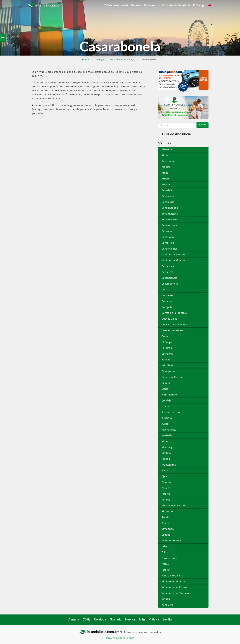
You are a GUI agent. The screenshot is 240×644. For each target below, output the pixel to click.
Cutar (165, 336)
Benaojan (167, 231)
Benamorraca (169, 225)
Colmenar (167, 295)
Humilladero (169, 395)
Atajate (166, 184)
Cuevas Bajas (169, 319)
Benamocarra (169, 219)
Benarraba (168, 237)
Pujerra (166, 500)
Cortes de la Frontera (174, 313)
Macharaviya (169, 430)
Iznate (165, 406)
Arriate (165, 179)
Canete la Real (170, 249)
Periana (166, 488)
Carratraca (168, 266)
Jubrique (167, 418)
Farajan (166, 360)
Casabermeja (169, 278)
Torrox (165, 564)
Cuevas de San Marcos (175, 325)
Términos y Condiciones (120, 638)
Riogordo (167, 511)
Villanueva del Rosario (175, 587)
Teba (164, 546)
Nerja (165, 470)
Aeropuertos (152, 5)
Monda (166, 459)
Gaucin (166, 383)
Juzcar (165, 424)
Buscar (202, 125)
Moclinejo (167, 447)
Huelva (130, 619)
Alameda (167, 149)
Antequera (168, 161)
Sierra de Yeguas (171, 541)
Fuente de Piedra (172, 377)
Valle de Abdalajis (172, 576)
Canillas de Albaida (173, 260)
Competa (167, 307)
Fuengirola (168, 371)
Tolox (165, 552)
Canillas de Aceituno (174, 254)
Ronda (165, 517)
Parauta (166, 482)
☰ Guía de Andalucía (116, 5)
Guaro (165, 389)
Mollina (166, 453)
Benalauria (168, 202)
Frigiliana (167, 365)
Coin (164, 289)
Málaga (154, 619)
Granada (116, 619)
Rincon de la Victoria (174, 505)
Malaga (100, 59)
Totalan (166, 570)
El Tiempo (199, 5)
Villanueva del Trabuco (175, 593)
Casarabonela (170, 284)
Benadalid (168, 190)
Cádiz (86, 619)
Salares (166, 523)
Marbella (167, 435)
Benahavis (168, 196)
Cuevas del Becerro (173, 330)
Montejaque (169, 465)
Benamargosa (170, 214)
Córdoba (100, 619)
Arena (165, 173)
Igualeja (166, 400)
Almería (74, 619)
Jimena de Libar (171, 412)
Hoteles (136, 5)
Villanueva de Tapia (173, 581)
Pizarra (166, 494)
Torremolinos (169, 558)
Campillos (168, 243)
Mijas (165, 441)
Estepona (167, 354)
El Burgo (167, 348)
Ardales (166, 167)
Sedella (166, 535)
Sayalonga (168, 529)
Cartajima (167, 272)
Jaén (142, 619)
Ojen (164, 476)
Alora (165, 155)
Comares (167, 301)
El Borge (167, 342)
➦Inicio (86, 59)
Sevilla (167, 619)
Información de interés (176, 5)
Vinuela (166, 599)
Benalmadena (170, 208)
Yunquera (167, 605)
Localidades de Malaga (122, 59)
